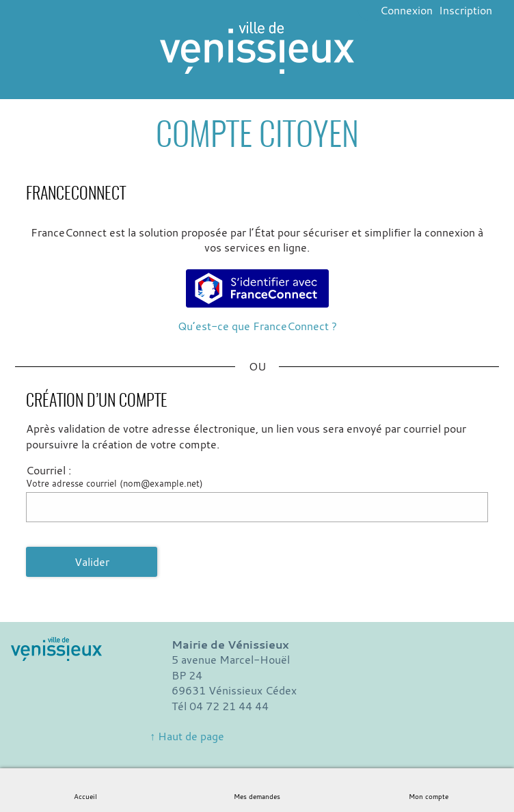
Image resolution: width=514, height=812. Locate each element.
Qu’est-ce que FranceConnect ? (257, 326)
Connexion (406, 10)
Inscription (465, 10)
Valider (92, 562)
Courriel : (49, 470)
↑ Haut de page (187, 736)
